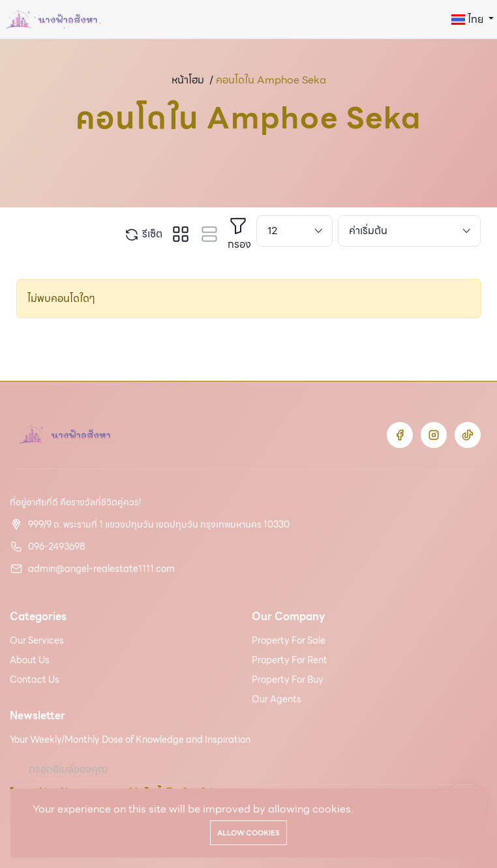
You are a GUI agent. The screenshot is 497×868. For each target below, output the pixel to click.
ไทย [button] (469, 19)
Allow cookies (248, 833)
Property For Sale (289, 640)
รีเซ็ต (143, 234)
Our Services (37, 640)
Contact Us (35, 680)
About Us (30, 660)
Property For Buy (288, 680)
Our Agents (277, 699)
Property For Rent (290, 660)
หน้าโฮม (188, 80)
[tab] (181, 234)
